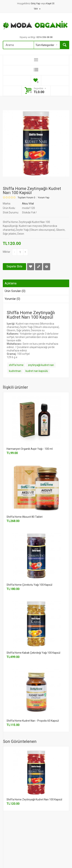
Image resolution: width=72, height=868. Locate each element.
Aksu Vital (28, 204)
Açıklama (11, 283)
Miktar (7, 252)
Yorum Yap (44, 198)
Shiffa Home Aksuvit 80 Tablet (25, 517)
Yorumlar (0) (12, 299)
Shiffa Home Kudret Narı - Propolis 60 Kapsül (33, 721)
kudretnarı (15, 371)
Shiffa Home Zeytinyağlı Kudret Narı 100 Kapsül (34, 799)
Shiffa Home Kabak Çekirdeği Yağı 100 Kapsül (33, 653)
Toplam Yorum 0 (26, 198)
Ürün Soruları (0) (15, 291)
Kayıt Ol (50, 3)
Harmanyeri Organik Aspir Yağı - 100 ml (30, 449)
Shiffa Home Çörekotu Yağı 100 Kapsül (29, 585)
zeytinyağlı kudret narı (41, 365)
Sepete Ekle (14, 266)
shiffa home (16, 365)
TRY (37, 9)
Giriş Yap (36, 3)
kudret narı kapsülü (37, 371)
